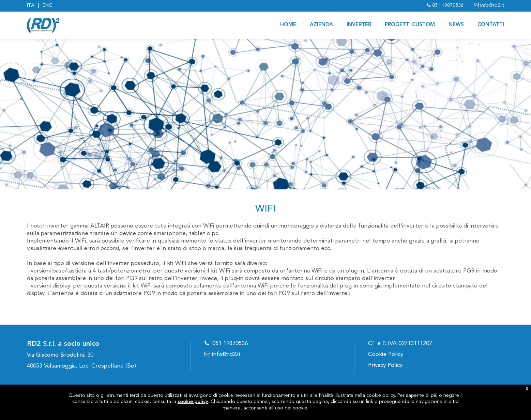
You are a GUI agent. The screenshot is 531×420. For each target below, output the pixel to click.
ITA (31, 5)
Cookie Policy (386, 354)
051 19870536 (230, 344)
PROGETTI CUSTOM (410, 25)
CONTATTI (491, 25)
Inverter (359, 25)
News (456, 25)
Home (288, 25)
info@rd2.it (223, 354)
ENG (48, 5)
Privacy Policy (385, 365)
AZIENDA (321, 25)
